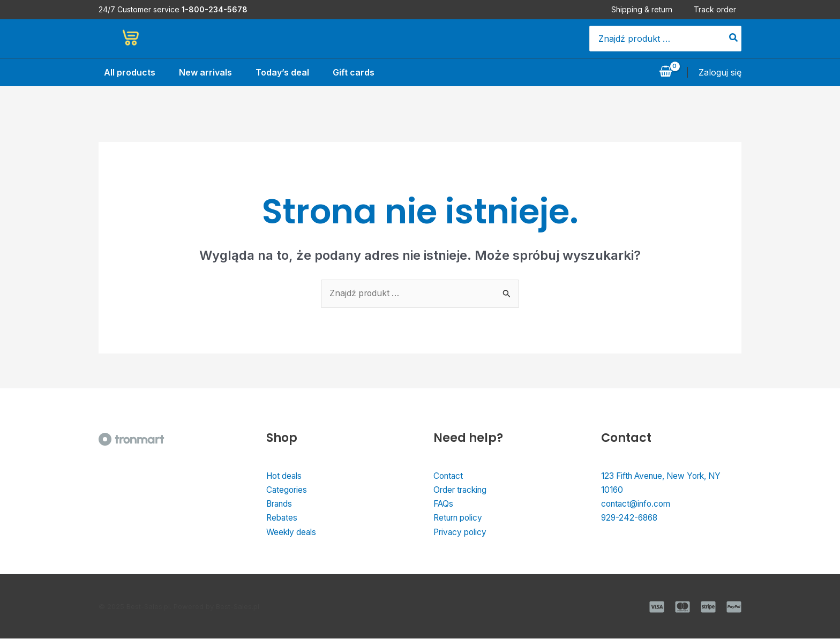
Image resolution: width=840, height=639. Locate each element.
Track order (720, 9)
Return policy (461, 519)
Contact (449, 476)
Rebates (283, 519)
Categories (288, 491)
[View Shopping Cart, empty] (665, 72)
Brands (281, 505)
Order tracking (463, 491)
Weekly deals (293, 533)
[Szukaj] (734, 39)
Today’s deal (281, 72)
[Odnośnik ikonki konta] (720, 72)
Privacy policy (462, 533)
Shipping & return (647, 9)
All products (124, 72)
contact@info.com (638, 505)
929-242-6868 (631, 519)
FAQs (444, 505)
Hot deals (286, 476)
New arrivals (202, 72)
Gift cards (355, 72)
